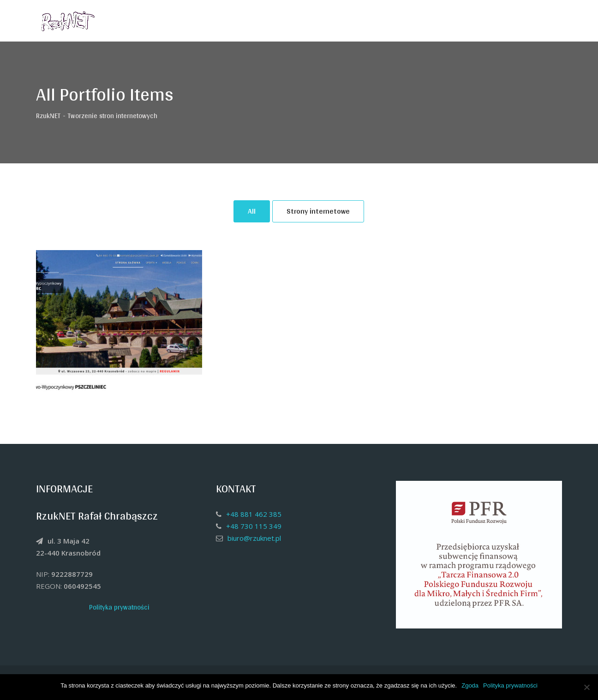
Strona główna (333, 21)
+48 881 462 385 (254, 514)
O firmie (385, 21)
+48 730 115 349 (254, 526)
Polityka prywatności (119, 607)
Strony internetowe (318, 211)
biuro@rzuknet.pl (254, 538)
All (252, 211)
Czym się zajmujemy (446, 21)
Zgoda (470, 685)
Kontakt (508, 21)
